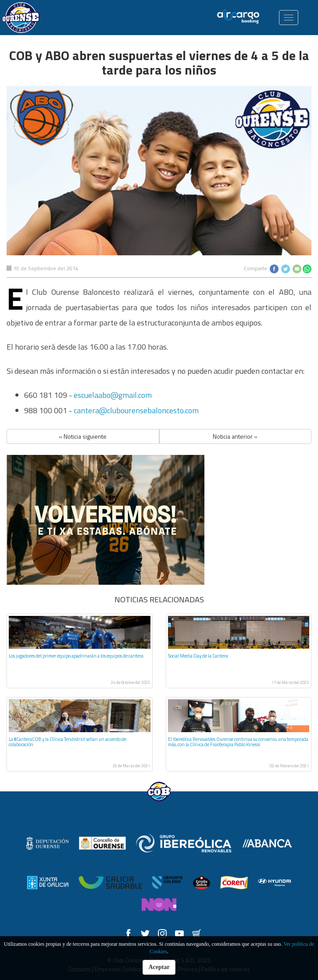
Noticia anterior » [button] (235, 436)
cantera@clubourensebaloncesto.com (136, 410)
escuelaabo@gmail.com (113, 395)
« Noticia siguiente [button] (83, 436)
